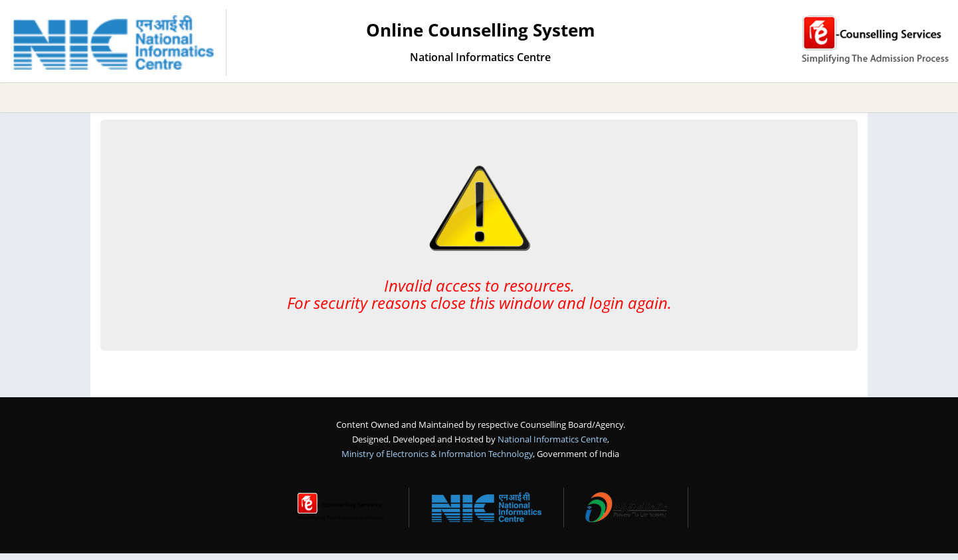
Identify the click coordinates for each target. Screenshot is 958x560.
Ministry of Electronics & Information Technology (437, 454)
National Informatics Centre (552, 439)
